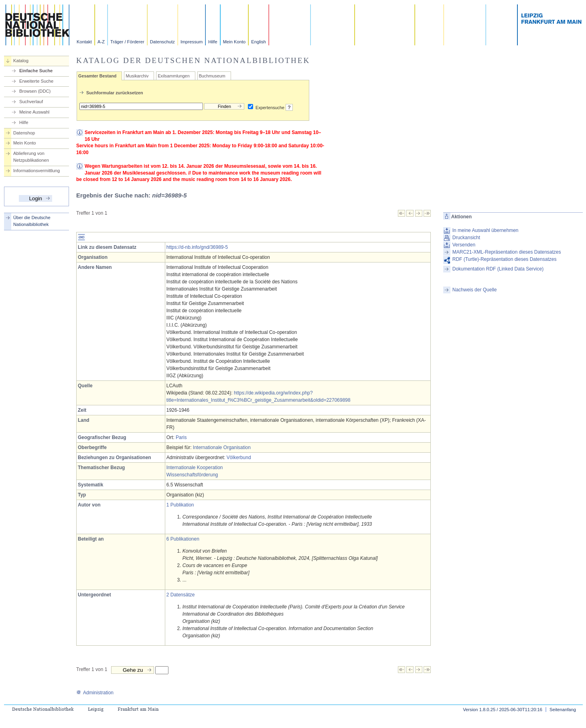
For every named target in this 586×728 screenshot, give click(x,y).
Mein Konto (234, 42)
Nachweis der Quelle (475, 290)
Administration (95, 693)
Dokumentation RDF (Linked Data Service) (498, 269)
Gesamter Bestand (97, 76)
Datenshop (24, 133)
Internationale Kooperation (195, 468)
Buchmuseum (212, 76)
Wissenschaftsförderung (192, 475)
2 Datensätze (181, 595)
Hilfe (213, 42)
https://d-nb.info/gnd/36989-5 (197, 247)
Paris (181, 437)
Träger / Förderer (127, 42)
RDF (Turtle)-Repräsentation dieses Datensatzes (505, 259)
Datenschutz (162, 42)
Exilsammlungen (173, 76)
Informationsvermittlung (36, 171)
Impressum (192, 42)
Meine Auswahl (34, 112)
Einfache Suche (36, 71)
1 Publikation (180, 505)
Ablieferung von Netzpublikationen (31, 157)
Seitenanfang (563, 710)
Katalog (21, 61)
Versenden (464, 245)
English (259, 42)
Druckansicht (466, 238)
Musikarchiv (137, 76)
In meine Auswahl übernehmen (486, 230)
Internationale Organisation (222, 447)
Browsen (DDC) (35, 91)
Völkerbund (239, 458)
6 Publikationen (183, 539)
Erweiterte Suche (36, 81)
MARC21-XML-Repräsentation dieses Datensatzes (507, 252)
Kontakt (84, 42)
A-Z (101, 42)
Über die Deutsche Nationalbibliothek (32, 221)
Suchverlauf (31, 102)
